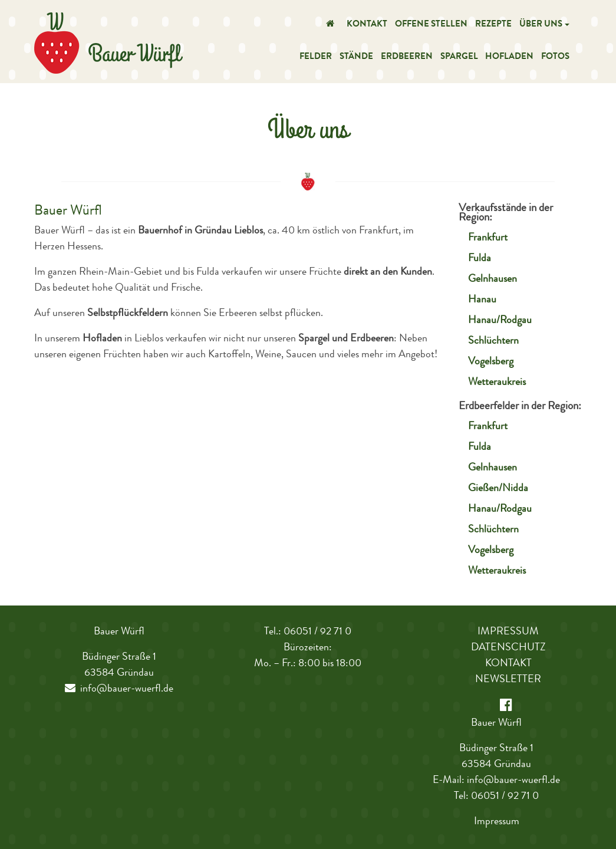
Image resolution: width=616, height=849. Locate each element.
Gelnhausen (493, 279)
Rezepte (493, 25)
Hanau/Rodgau (500, 321)
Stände (356, 57)
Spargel (459, 57)
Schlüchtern (493, 341)
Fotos (555, 57)
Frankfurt (488, 238)
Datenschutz (508, 648)
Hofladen (509, 57)
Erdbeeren (407, 57)
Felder (316, 57)
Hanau (482, 300)
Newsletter (508, 680)
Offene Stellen (431, 25)
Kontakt (367, 25)
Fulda (480, 259)
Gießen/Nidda (498, 489)
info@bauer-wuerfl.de (119, 689)
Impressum (508, 632)
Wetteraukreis (497, 383)
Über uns (541, 25)
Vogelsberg (491, 362)
